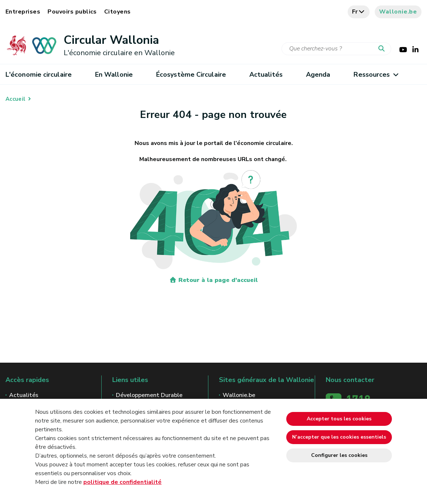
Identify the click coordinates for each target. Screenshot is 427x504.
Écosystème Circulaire (191, 75)
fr (359, 12)
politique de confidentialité (122, 482)
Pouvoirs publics (72, 12)
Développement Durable (149, 395)
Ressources (376, 75)
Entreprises (23, 12)
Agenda (318, 75)
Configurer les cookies (339, 455)
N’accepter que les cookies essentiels (339, 437)
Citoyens (118, 12)
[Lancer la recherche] (383, 49)
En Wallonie (114, 75)
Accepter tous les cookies (339, 419)
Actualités (266, 75)
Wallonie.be (398, 12)
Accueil (15, 99)
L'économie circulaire (39, 75)
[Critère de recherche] (336, 49)
